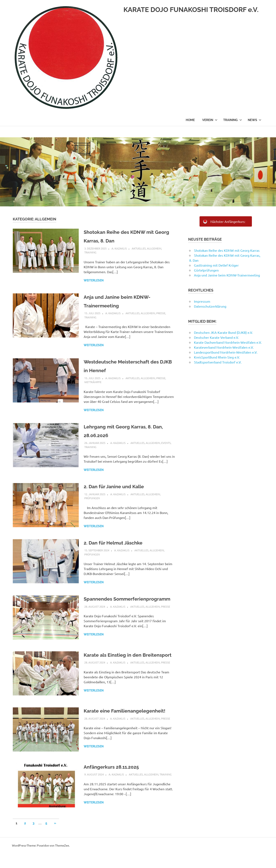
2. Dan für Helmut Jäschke (120, 543)
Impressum (202, 301)
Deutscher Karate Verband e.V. (216, 337)
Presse (161, 313)
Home (190, 132)
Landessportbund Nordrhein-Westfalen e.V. (226, 352)
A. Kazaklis (119, 248)
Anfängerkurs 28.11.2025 (117, 781)
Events (166, 443)
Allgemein (154, 248)
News (255, 132)
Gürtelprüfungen (206, 270)
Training (233, 132)
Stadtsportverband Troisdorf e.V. (218, 362)
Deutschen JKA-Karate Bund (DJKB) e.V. (223, 332)
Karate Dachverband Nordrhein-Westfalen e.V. (228, 342)
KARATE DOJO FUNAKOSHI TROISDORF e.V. (93, 117)
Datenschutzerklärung (210, 306)
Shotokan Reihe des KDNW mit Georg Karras (227, 250)
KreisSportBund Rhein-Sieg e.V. (217, 357)
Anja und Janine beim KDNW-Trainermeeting (227, 275)
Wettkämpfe (93, 382)
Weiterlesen (94, 280)
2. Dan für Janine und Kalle (120, 486)
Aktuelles (139, 248)
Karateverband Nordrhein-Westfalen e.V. (224, 347)
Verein (210, 132)
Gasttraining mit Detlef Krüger (216, 265)
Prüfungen (92, 498)
